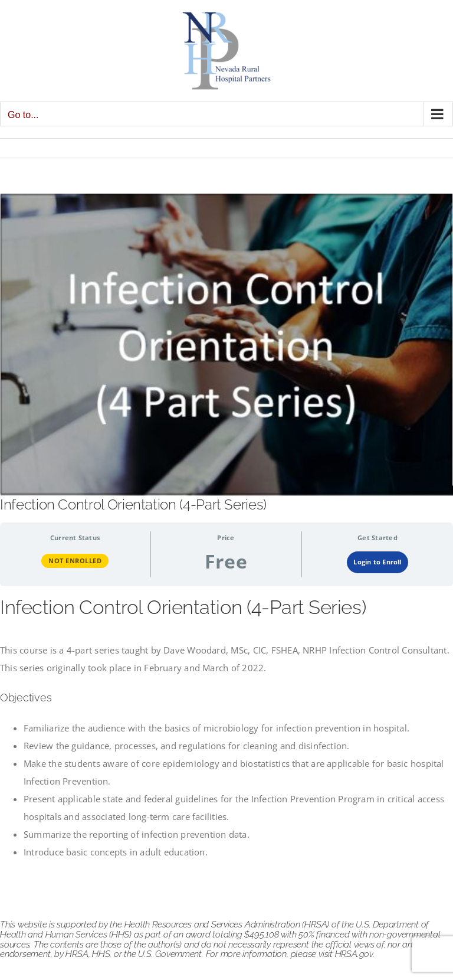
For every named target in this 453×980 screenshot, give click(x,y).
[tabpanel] (226, 728)
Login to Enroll (377, 562)
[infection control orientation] (226, 345)
